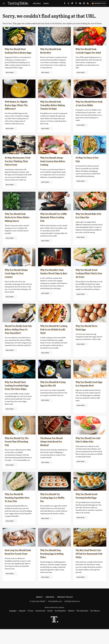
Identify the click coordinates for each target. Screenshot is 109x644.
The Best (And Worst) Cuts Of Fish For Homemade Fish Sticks (89, 568)
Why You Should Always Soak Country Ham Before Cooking (52, 168)
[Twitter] (68, 4)
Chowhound (40, 626)
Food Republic (60, 626)
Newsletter (99, 3)
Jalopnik (22, 626)
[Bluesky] (80, 4)
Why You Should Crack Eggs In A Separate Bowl (89, 397)
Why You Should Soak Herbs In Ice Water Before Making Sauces (17, 228)
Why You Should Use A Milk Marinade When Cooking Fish (53, 228)
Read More (10, 76)
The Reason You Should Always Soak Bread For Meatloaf (54, 456)
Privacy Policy (65, 612)
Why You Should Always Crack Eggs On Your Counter (17, 284)
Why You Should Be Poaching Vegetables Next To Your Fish (17, 512)
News (46, 3)
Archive (50, 612)
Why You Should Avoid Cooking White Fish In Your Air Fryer (88, 284)
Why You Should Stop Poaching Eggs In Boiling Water (53, 568)
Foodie (50, 626)
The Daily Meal (82, 626)
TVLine (30, 626)
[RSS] (88, 4)
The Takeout (95, 626)
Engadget (13, 626)
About (39, 612)
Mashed (71, 626)
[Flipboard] (72, 4)
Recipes (37, 3)
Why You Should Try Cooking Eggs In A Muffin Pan (52, 512)
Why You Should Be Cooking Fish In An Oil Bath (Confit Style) (53, 340)
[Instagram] (84, 4)
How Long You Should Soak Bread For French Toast (18, 568)
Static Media (40, 616)
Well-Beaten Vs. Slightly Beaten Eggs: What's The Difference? (18, 109)
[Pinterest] (76, 4)
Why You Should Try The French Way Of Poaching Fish (16, 456)
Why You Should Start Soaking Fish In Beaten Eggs (18, 52)
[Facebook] (65, 4)
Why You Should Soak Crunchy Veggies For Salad (88, 52)
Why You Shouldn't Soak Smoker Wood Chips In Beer (51, 284)
